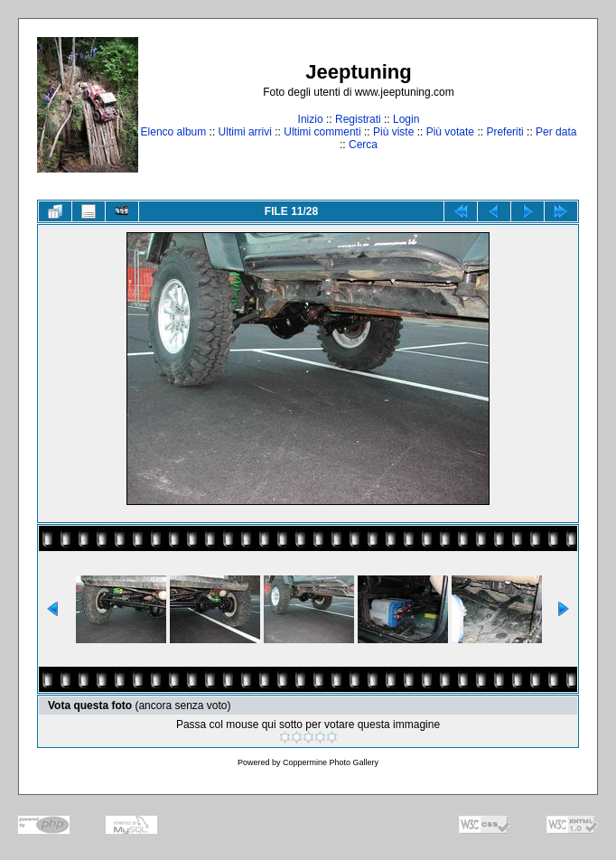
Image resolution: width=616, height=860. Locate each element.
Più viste (393, 132)
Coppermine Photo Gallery (331, 762)
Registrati (358, 119)
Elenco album (174, 132)
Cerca (363, 145)
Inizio (311, 119)
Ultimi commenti (322, 132)
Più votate (450, 132)
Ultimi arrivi (245, 132)
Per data (556, 132)
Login (406, 119)
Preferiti (504, 132)
